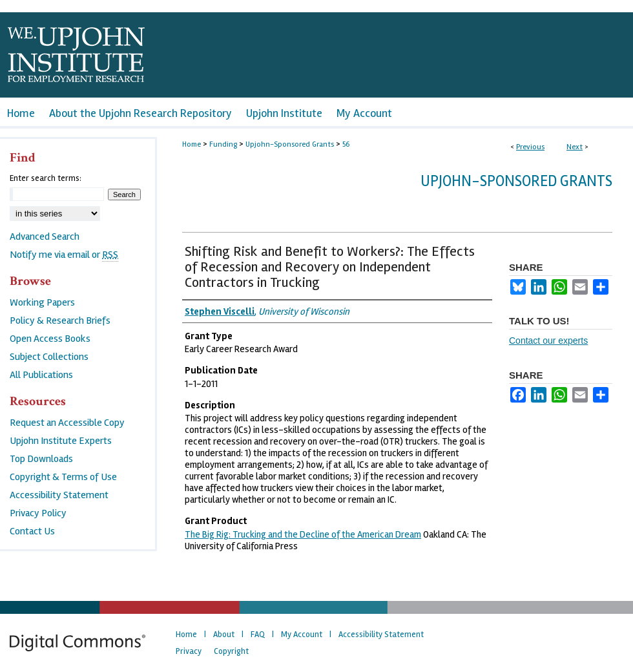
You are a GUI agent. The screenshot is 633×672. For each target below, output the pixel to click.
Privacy (189, 651)
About (224, 635)
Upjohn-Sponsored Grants (290, 144)
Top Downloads (41, 459)
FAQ (258, 635)
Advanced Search (45, 236)
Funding (223, 144)
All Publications (41, 375)
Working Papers (42, 302)
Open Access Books (50, 339)
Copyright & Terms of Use (63, 477)
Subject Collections (49, 357)
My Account (302, 635)
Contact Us (32, 531)
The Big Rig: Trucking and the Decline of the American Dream (303, 534)
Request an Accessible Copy (67, 423)
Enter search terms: (46, 178)
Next (575, 147)
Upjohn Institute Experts (61, 441)
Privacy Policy (38, 513)
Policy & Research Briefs (60, 320)
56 (346, 144)
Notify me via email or (64, 255)
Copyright (231, 651)
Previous (530, 147)
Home (192, 144)
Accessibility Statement (59, 495)
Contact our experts (548, 341)
